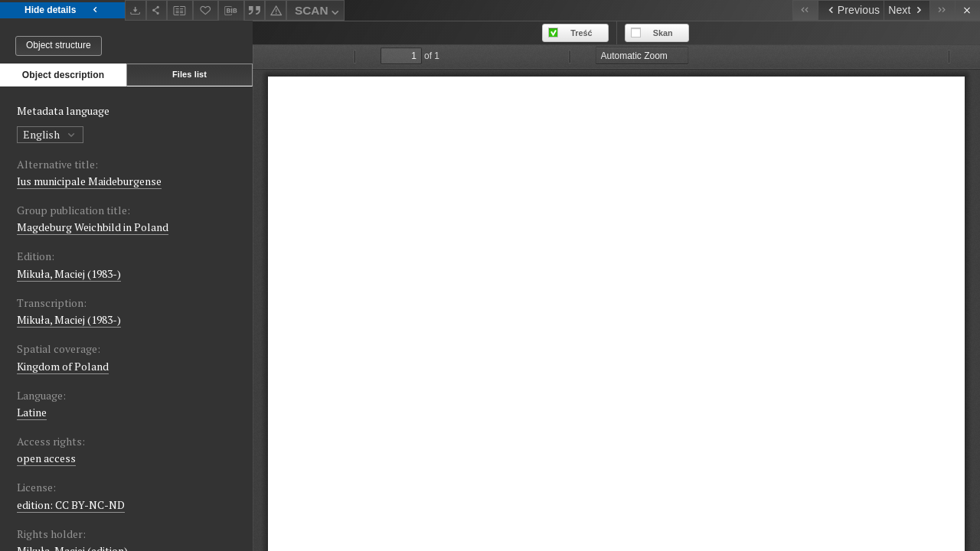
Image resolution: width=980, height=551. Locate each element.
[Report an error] (276, 10)
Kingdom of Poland (63, 366)
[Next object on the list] (906, 10)
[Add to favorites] (206, 10)
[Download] (136, 10)
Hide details (62, 10)
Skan (663, 33)
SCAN (318, 13)
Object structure (59, 45)
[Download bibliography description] (231, 11)
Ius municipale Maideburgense (89, 181)
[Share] (157, 10)
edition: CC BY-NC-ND (71, 505)
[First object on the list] (805, 10)
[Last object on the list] (942, 10)
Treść (581, 33)
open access (46, 458)
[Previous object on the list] (851, 10)
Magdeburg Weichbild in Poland (93, 227)
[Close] (967, 10)
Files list (189, 74)
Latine (32, 412)
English (50, 134)
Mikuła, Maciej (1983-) (69, 274)
